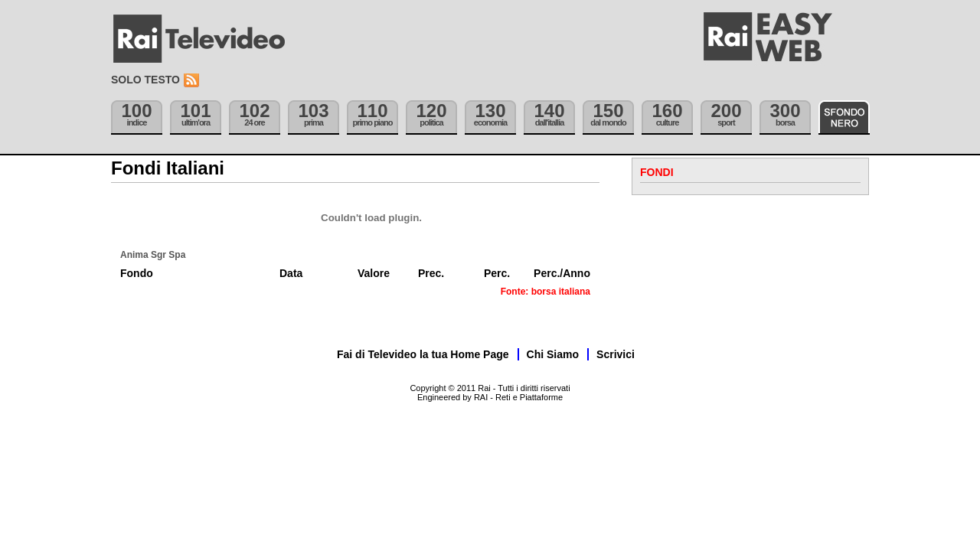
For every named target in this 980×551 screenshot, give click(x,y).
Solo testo (145, 80)
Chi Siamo (553, 354)
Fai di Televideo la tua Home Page (423, 354)
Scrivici (616, 354)
